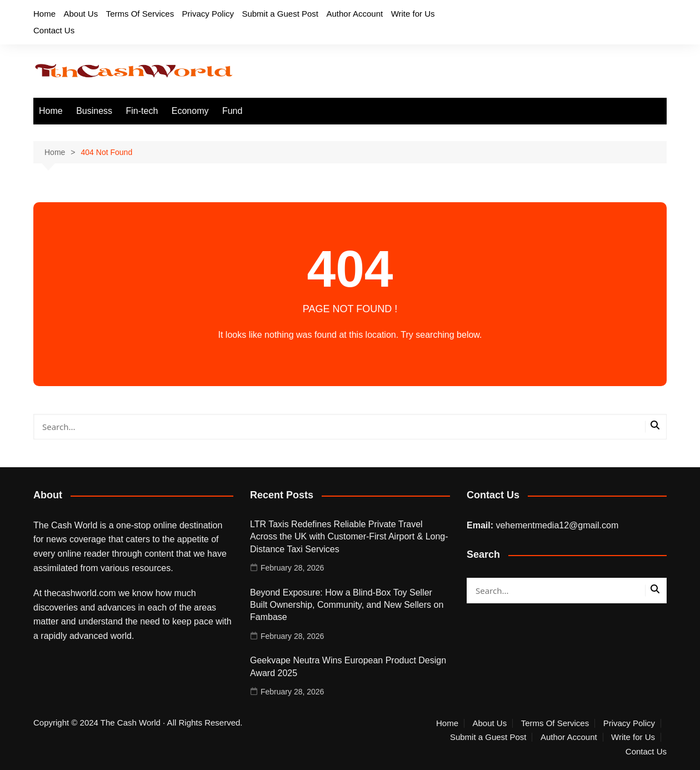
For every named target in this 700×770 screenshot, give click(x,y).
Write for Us (413, 14)
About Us (81, 14)
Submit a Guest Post (280, 14)
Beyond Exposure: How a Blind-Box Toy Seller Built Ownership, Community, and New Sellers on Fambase (347, 605)
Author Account (354, 14)
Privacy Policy (208, 14)
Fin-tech (142, 111)
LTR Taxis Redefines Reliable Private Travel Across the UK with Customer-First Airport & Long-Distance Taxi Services (349, 537)
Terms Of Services (140, 14)
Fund (232, 111)
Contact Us (54, 30)
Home (44, 14)
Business (94, 111)
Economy (190, 111)
